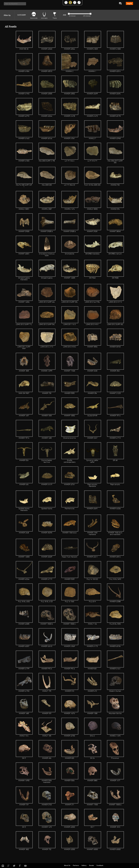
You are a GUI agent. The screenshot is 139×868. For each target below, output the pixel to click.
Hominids (34, 18)
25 (84, 16)
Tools (55, 18)
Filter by (7, 15)
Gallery (84, 866)
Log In (129, 3)
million (73, 16)
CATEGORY (22, 15)
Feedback (100, 866)
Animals (44, 18)
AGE (65, 15)
